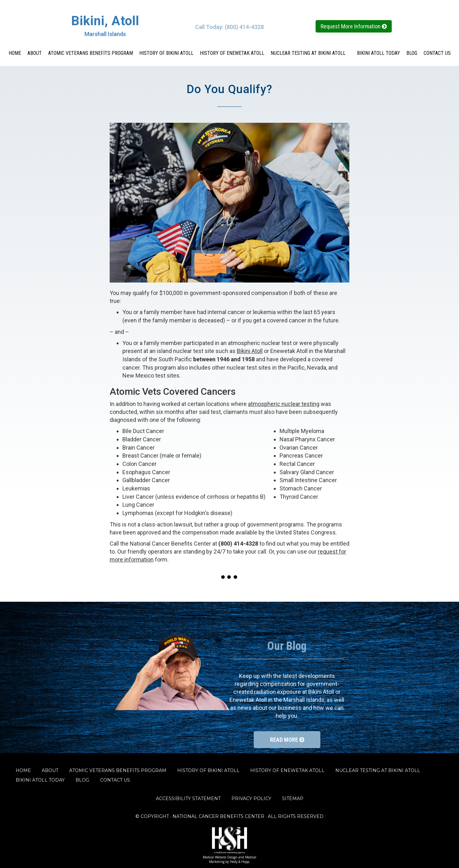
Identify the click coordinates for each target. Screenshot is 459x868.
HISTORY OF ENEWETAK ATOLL (232, 53)
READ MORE (287, 740)
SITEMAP (293, 798)
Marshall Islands (105, 34)
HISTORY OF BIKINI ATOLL (166, 53)
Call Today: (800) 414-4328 (229, 27)
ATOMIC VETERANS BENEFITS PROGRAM (91, 53)
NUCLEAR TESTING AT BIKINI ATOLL (311, 53)
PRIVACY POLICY (251, 798)
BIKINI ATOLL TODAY (379, 53)
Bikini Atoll (250, 351)
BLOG (412, 53)
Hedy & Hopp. (240, 862)
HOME (15, 53)
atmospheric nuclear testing (284, 404)
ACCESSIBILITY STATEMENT (188, 798)
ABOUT (35, 53)
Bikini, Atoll (105, 21)
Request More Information (354, 26)
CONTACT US (437, 53)
